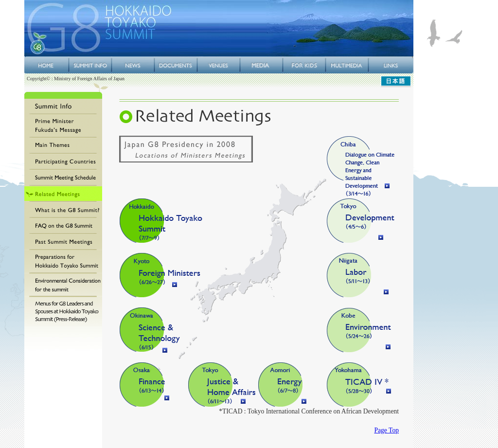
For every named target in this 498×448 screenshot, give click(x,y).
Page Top (386, 430)
